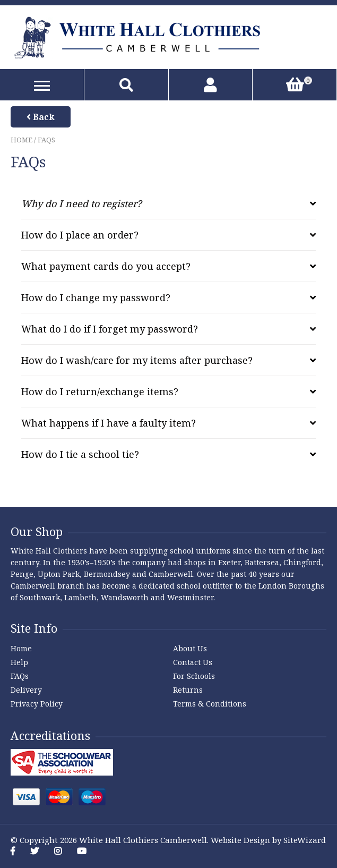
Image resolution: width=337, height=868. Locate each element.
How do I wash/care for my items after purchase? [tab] (137, 360)
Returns (188, 690)
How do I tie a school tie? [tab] (80, 454)
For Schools (194, 676)
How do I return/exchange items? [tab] (100, 392)
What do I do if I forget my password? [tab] (110, 329)
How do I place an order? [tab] (80, 235)
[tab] (168, 203)
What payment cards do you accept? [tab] (106, 266)
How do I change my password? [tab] (96, 297)
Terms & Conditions (210, 704)
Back (41, 117)
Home (21, 140)
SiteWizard (305, 840)
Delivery (26, 690)
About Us (190, 648)
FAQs (20, 676)
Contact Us (193, 662)
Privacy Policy (37, 704)
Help (19, 662)
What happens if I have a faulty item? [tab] (109, 423)
